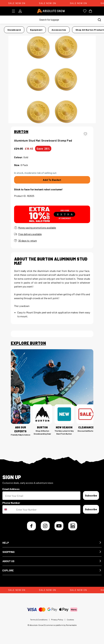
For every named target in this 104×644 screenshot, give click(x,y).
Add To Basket (52, 180)
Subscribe (91, 495)
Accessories (59, 30)
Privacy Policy (57, 620)
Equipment (36, 30)
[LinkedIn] (73, 526)
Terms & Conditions (39, 620)
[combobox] (9, 509)
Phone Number (11, 503)
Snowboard (14, 30)
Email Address (11, 489)
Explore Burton (28, 343)
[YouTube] (59, 526)
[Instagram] (45, 526)
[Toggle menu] (14, 11)
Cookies (70, 620)
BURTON (21, 131)
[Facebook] (31, 526)
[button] (52, 543)
